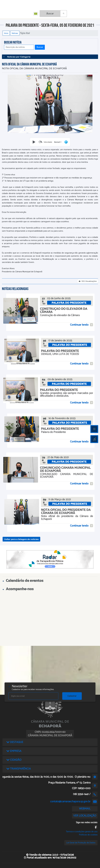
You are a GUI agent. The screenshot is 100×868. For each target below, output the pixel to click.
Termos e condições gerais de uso (82, 832)
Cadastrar (72, 696)
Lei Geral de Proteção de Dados (81, 843)
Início (6, 33)
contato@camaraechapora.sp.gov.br (70, 802)
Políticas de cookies (88, 835)
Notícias (15, 33)
